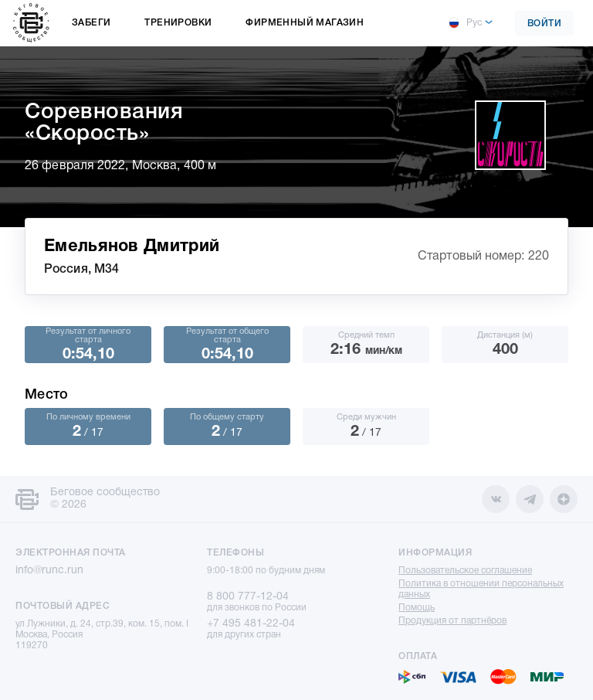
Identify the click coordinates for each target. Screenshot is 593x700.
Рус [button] (465, 23)
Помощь (417, 608)
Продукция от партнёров (452, 621)
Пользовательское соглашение (465, 571)
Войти (545, 24)
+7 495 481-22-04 (251, 624)
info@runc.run (49, 571)
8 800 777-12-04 (248, 597)
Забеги (91, 23)
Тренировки (178, 23)
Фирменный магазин (305, 23)
